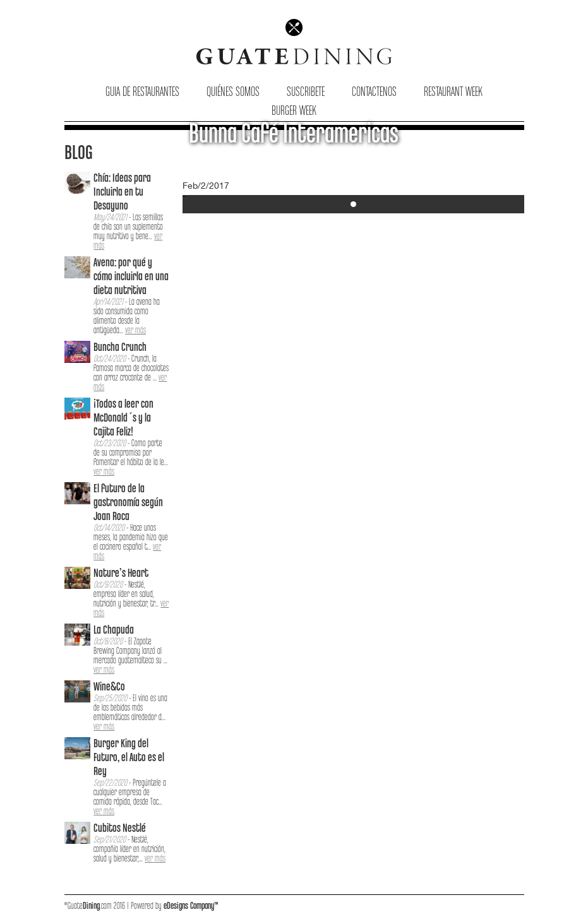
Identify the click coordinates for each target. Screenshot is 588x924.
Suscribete (306, 92)
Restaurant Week (453, 92)
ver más (135, 331)
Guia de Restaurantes (142, 92)
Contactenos (374, 92)
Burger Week (294, 111)
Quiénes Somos (233, 92)
